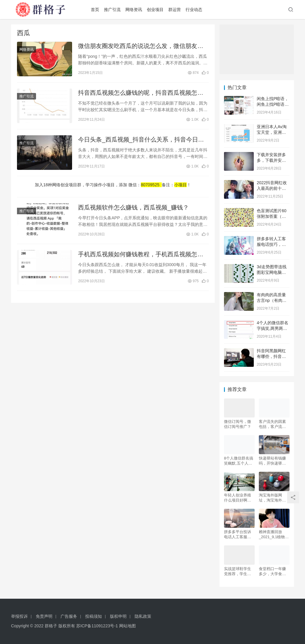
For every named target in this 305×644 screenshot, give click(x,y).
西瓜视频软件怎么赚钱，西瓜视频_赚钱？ (133, 207)
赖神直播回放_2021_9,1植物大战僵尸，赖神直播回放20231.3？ (274, 534)
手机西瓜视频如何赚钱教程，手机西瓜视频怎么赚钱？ (141, 255)
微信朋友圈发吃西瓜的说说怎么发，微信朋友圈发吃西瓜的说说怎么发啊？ (141, 46)
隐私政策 (143, 616)
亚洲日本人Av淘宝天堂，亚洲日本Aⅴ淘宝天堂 (272, 132)
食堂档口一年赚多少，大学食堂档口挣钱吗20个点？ (273, 571)
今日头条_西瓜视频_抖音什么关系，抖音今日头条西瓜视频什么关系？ (141, 140)
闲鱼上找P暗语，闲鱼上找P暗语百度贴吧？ (273, 104)
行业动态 (194, 10)
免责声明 (44, 616)
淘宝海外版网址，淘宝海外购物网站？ (272, 498)
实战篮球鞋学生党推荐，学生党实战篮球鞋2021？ (238, 571)
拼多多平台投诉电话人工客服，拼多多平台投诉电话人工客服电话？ (238, 534)
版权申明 (118, 616)
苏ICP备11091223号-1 (97, 626)
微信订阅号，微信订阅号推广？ (238, 424)
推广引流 (112, 10)
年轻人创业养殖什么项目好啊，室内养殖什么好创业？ (238, 498)
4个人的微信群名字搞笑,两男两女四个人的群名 (273, 329)
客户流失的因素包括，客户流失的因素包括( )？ (272, 424)
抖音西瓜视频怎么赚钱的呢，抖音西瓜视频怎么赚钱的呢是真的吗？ (141, 93)
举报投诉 (19, 616)
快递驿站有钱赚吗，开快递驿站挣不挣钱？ (272, 461)
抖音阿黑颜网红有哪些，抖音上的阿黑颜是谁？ (271, 357)
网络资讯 (134, 10)
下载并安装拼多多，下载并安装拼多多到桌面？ (271, 160)
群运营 (175, 10)
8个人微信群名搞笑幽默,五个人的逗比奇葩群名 (239, 461)
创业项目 (155, 10)
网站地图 (127, 626)
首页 (95, 10)
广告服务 (69, 616)
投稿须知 (94, 616)
